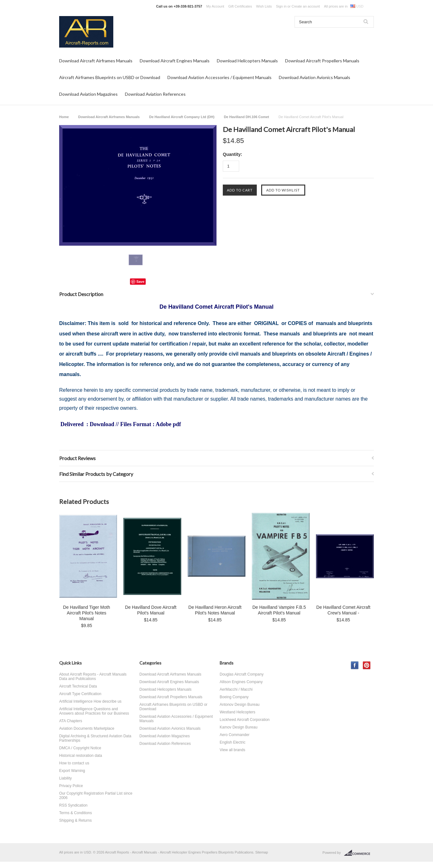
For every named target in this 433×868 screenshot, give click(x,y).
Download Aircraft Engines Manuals (175, 61)
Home (64, 117)
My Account (215, 6)
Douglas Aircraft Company (242, 674)
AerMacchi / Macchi (236, 689)
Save (140, 282)
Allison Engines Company (241, 682)
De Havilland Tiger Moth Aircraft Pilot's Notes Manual (86, 613)
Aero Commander (235, 735)
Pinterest (367, 665)
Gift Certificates (240, 6)
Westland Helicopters (237, 712)
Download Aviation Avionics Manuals (315, 77)
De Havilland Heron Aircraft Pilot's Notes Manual (215, 610)
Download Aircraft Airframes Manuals (96, 61)
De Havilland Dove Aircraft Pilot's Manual (151, 610)
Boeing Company (234, 697)
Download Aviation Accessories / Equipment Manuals (219, 77)
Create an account (306, 6)
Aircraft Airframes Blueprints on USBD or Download (110, 77)
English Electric (233, 742)
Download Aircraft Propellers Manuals (322, 61)
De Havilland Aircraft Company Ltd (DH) (182, 117)
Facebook (355, 665)
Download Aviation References (155, 94)
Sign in (281, 6)
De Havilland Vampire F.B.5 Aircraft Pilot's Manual (279, 610)
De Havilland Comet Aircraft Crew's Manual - (343, 610)
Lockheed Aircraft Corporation (245, 720)
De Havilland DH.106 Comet (246, 117)
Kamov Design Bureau (239, 727)
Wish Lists (264, 6)
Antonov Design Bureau (240, 705)
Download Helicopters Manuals (247, 61)
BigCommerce (359, 853)
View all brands (232, 750)
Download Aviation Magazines (88, 94)
